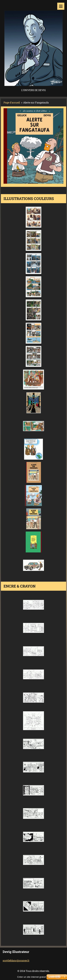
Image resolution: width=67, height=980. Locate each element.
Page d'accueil (12, 102)
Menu (61, 6)
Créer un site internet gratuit (31, 977)
